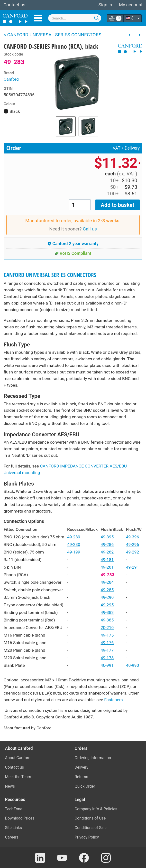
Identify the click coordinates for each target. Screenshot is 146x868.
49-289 (74, 537)
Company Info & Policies (96, 809)
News (10, 786)
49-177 (107, 650)
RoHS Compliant (73, 253)
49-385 (107, 620)
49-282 (107, 552)
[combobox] (75, 18)
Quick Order (85, 786)
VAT (117, 148)
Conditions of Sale (91, 828)
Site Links (14, 828)
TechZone (14, 809)
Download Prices (20, 818)
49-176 (107, 643)
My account (131, 5)
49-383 (107, 612)
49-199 (74, 552)
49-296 (133, 544)
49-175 (107, 635)
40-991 (107, 665)
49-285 (107, 590)
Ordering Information (93, 758)
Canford (11, 79)
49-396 (133, 537)
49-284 (107, 582)
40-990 (133, 665)
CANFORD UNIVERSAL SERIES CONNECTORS (50, 275)
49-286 (107, 544)
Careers (12, 837)
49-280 (74, 544)
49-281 (107, 567)
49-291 (133, 567)
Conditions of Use (90, 818)
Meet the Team (18, 777)
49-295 (107, 605)
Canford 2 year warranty (73, 244)
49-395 (107, 537)
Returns (82, 777)
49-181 (107, 560)
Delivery (132, 148)
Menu (38, 18)
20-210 (107, 628)
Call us (90, 229)
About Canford (18, 758)
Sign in (105, 5)
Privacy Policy (87, 837)
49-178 (107, 658)
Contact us (14, 5)
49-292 (133, 552)
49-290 (107, 597)
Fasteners (113, 700)
